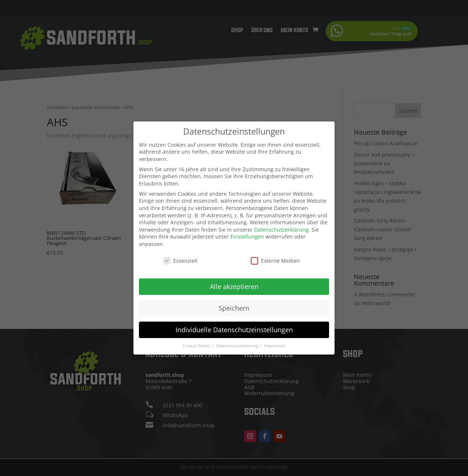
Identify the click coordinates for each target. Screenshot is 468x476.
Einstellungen (247, 234)
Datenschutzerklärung (281, 227)
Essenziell (180, 258)
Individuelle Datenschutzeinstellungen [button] (234, 327)
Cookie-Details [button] (197, 343)
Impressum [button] (275, 343)
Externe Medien (275, 258)
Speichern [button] (234, 306)
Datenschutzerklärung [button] (238, 343)
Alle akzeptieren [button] (234, 284)
